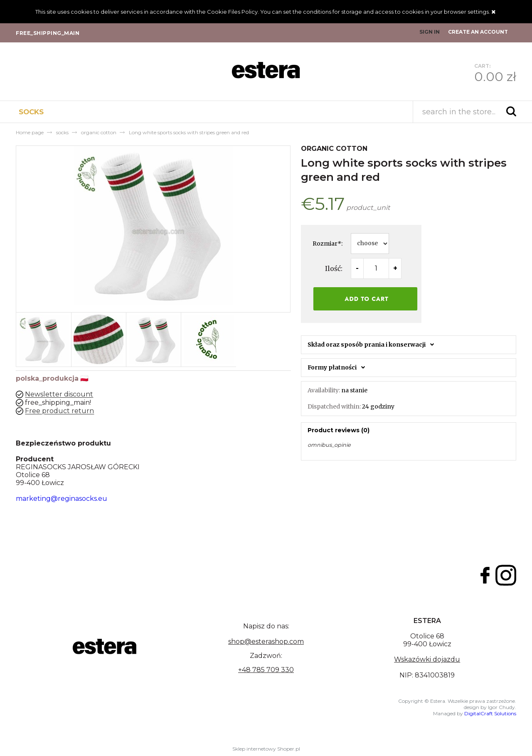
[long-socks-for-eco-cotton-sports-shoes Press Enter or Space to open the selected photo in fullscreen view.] (153, 226)
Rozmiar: (328, 244)
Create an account (478, 32)
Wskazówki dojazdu (427, 659)
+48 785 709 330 (266, 670)
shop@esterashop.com (266, 641)
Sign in (430, 32)
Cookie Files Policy (232, 12)
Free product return (59, 411)
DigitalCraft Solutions (490, 713)
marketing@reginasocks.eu (62, 499)
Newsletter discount (59, 395)
